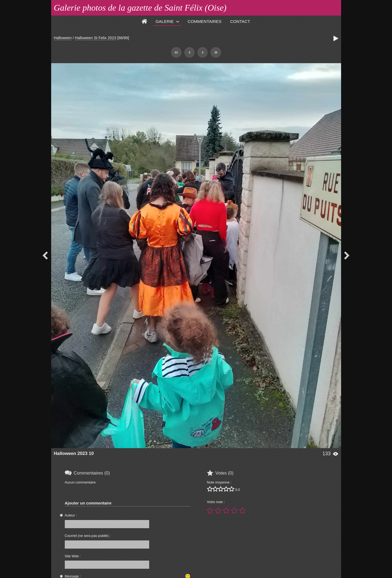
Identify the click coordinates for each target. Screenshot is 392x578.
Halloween (63, 38)
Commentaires (204, 21)
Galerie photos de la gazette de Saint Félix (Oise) (140, 8)
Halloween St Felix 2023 (96, 38)
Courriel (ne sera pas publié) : (88, 536)
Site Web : (73, 556)
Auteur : (71, 515)
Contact (240, 21)
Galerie (165, 21)
